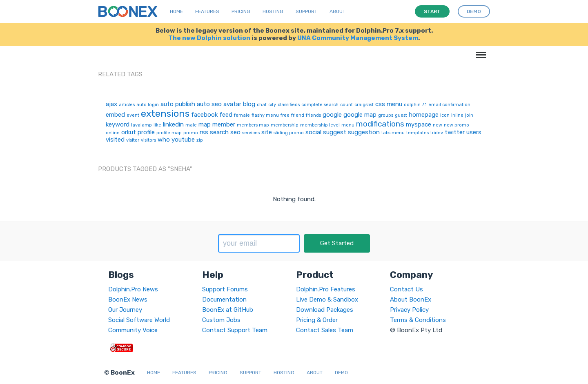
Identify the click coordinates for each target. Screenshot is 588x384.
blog (249, 104)
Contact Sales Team (325, 330)
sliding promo (289, 133)
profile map (169, 133)
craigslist (364, 105)
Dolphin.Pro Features (326, 289)
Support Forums (225, 289)
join (469, 115)
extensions (165, 113)
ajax (111, 104)
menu (348, 125)
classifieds (289, 105)
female (242, 115)
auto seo (209, 104)
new (438, 125)
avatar (232, 104)
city (272, 105)
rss (204, 132)
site (267, 132)
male (191, 125)
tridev (437, 133)
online (113, 133)
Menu (480, 51)
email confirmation (449, 105)
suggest (335, 132)
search (219, 132)
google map (360, 115)
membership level (320, 125)
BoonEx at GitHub (228, 310)
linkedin (173, 124)
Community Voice (133, 330)
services (251, 133)
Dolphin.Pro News (133, 289)
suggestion (364, 132)
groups (386, 115)
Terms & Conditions (418, 320)
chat (262, 105)
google (332, 115)
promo (191, 133)
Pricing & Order (317, 320)
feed (226, 115)
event (133, 115)
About (337, 11)
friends (313, 115)
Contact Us (406, 289)
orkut (129, 132)
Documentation (224, 300)
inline (457, 115)
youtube (183, 140)
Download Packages (325, 310)
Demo (341, 373)
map (205, 124)
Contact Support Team (235, 330)
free (285, 115)
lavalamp (141, 125)
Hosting (273, 11)
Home (176, 11)
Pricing (241, 11)
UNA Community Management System (358, 38)
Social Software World (139, 320)
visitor (133, 140)
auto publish (178, 104)
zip (200, 140)
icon (445, 115)
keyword (118, 124)
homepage (424, 115)
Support (306, 11)
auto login (148, 105)
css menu (389, 104)
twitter (455, 132)
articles (127, 105)
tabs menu (393, 133)
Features (207, 11)
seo (235, 132)
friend (298, 115)
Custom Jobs (221, 320)
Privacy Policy (409, 310)
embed (115, 115)
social (313, 132)
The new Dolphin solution (209, 38)
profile (146, 132)
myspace (419, 124)
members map (253, 125)
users (474, 132)
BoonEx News (128, 300)
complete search (320, 105)
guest (401, 115)
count (346, 105)
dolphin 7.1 (415, 105)
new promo (457, 125)
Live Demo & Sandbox (327, 300)
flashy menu (265, 115)
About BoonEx (411, 300)
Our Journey (125, 310)
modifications (380, 124)
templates (418, 133)
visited (115, 140)
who (164, 140)
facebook (204, 115)
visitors (148, 140)
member (224, 124)
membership (285, 125)
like (157, 125)
